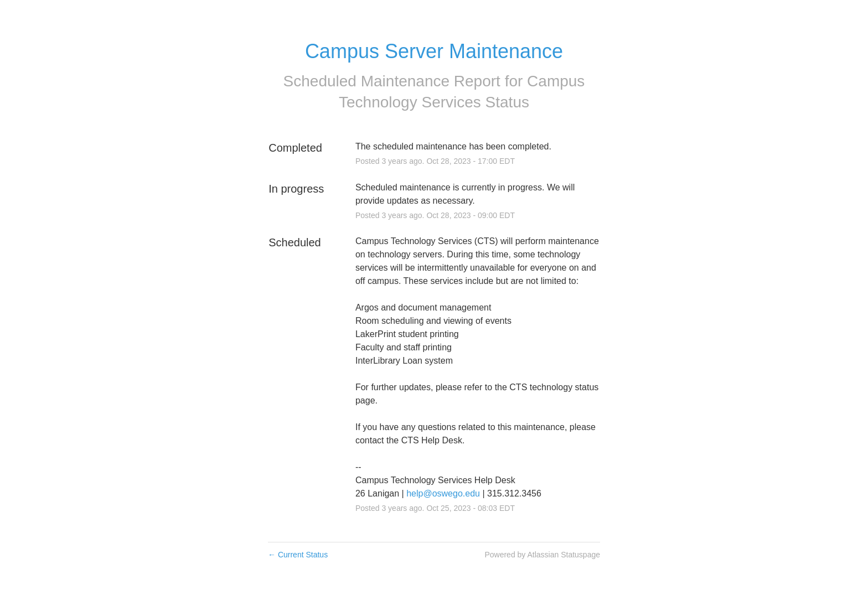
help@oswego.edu (443, 493)
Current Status (298, 555)
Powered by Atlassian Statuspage (542, 555)
